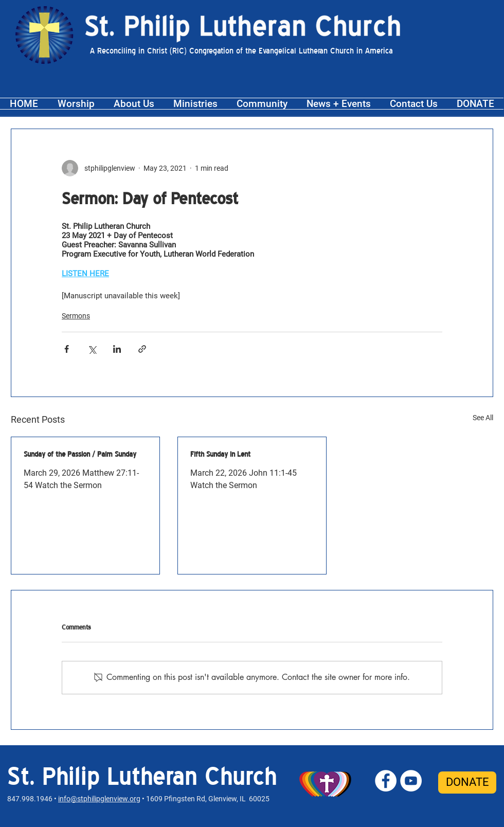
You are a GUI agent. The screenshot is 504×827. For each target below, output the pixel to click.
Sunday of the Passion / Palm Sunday (80, 454)
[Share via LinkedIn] (117, 349)
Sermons (76, 316)
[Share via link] (142, 349)
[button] (76, 104)
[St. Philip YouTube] (411, 781)
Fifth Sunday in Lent (220, 454)
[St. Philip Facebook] (386, 781)
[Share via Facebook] (67, 349)
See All (483, 418)
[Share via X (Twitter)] (92, 349)
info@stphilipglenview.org (99, 799)
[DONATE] (467, 783)
